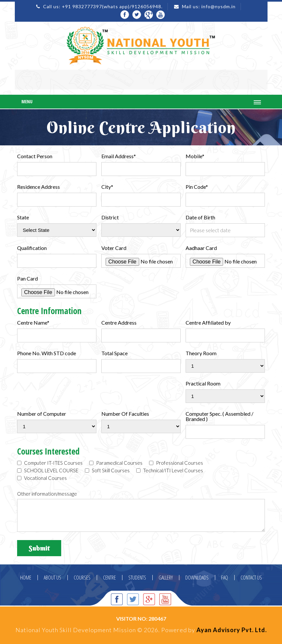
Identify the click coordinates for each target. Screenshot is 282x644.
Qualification (32, 248)
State (23, 217)
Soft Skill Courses (107, 471)
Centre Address (119, 323)
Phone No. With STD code (47, 353)
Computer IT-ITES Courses (50, 463)
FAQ (225, 578)
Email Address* (119, 156)
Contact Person (35, 156)
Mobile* (195, 156)
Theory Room (201, 353)
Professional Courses (176, 463)
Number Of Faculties (125, 414)
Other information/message (47, 494)
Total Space (115, 353)
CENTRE (109, 578)
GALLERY (166, 578)
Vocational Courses (42, 478)
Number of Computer (42, 414)
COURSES (82, 578)
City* (107, 187)
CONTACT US (251, 578)
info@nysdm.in (218, 6)
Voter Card (114, 248)
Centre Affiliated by (208, 323)
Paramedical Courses (116, 463)
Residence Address (38, 187)
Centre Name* (33, 323)
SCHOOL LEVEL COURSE (48, 471)
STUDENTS (137, 578)
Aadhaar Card (201, 248)
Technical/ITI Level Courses (170, 471)
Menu (27, 101)
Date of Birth (200, 217)
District (110, 217)
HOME (26, 578)
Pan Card (27, 279)
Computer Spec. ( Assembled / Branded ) (219, 416)
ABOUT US (52, 578)
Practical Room (203, 384)
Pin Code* (197, 187)
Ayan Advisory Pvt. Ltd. (232, 630)
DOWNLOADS (197, 578)
